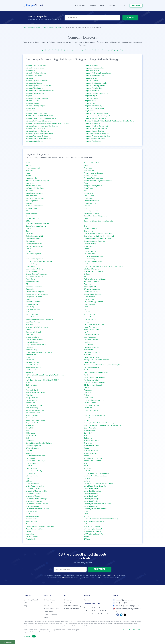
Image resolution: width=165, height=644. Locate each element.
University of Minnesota (34, 501)
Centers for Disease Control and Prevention (99, 221)
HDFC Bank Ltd (89, 304)
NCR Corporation (32, 370)
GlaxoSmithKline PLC (91, 297)
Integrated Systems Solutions (94, 131)
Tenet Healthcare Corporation (36, 456)
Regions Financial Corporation (94, 415)
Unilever (87, 481)
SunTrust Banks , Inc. (91, 451)
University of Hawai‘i (91, 496)
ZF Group (87, 539)
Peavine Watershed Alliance (35, 393)
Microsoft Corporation (33, 362)
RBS (85, 413)
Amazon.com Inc (32, 178)
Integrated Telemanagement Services (97, 136)
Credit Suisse (88, 246)
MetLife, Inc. (30, 360)
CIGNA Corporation (91, 229)
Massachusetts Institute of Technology (39, 352)
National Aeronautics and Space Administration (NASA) (103, 365)
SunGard (29, 451)
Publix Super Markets (91, 405)
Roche (86, 420)
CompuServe (30, 241)
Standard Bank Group (91, 441)
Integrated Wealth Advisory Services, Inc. (40, 91)
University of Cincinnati (92, 489)
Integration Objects (91, 96)
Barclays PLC (89, 198)
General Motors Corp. (91, 292)
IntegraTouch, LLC (32, 108)
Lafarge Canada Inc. (33, 337)
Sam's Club (30, 428)
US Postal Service (32, 511)
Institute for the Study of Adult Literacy (39, 319)
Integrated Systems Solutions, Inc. (96, 129)
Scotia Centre (89, 433)
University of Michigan (92, 499)
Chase (86, 226)
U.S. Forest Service (32, 476)
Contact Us (68, 600)
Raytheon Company (91, 410)
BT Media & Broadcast (92, 213)
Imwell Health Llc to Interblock (53, 27)
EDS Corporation (90, 264)
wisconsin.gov (31, 534)
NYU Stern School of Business (94, 383)
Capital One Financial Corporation (96, 216)
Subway (87, 448)
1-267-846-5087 (120, 603)
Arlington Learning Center (93, 186)
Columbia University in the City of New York (99, 236)
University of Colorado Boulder (36, 491)
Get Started (136, 6)
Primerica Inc (30, 403)
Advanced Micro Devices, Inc (94, 163)
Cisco (28, 231)
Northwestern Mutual (91, 380)
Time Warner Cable (32, 463)
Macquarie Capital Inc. (92, 347)
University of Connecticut (93, 491)
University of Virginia (91, 506)
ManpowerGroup (32, 350)
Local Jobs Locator (32, 342)
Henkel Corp (30, 307)
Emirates (87, 274)
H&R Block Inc (89, 299)
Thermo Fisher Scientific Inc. (94, 461)
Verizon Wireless (32, 519)
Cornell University (90, 244)
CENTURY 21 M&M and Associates (38, 224)
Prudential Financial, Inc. (34, 405)
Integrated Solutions (91, 65)
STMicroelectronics (32, 448)
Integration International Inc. (94, 68)
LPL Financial (89, 345)
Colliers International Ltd (34, 236)
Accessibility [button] (30, 636)
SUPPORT (112, 6)
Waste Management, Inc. (34, 529)
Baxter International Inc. (92, 201)
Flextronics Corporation (34, 287)
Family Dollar (30, 279)
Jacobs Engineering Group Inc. (94, 325)
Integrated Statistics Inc (34, 83)
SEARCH (130, 17)
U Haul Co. (88, 471)
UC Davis (87, 479)
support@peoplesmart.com (124, 600)
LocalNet (87, 342)
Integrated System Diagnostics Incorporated (41, 118)
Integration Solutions (33, 101)
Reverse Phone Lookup (52, 609)
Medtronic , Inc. (31, 355)
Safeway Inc (30, 425)
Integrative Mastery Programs (36, 106)
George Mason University (93, 294)
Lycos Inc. (29, 347)
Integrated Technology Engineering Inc (98, 73)
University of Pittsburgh (92, 501)
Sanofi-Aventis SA (90, 428)
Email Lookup (49, 612)
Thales (86, 456)
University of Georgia (33, 496)
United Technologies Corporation (96, 486)
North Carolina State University (95, 378)
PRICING (93, 6)
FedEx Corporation (32, 282)
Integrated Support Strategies (36, 65)
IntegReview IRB (90, 111)
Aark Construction (32, 163)
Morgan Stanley (89, 362)
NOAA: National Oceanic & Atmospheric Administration (45, 375)
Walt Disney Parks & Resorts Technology (40, 526)
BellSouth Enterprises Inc (34, 206)
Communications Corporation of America (98, 239)
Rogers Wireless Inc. (33, 423)
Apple (86, 183)
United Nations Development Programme (98, 484)
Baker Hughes (89, 196)
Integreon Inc (30, 111)
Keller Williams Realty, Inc (93, 330)
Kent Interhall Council (33, 332)
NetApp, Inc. (30, 372)
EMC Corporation (32, 272)
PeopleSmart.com (65, 578)
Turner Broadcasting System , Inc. (37, 471)
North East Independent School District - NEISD (42, 380)
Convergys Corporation (34, 244)
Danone (87, 249)
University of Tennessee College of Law (98, 504)
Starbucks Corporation (34, 446)
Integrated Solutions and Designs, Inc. (39, 121)
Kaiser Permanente (91, 327)
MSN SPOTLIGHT (32, 365)
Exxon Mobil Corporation (34, 277)
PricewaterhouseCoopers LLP (94, 400)
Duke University (90, 259)
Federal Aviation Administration (95, 279)
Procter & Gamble (90, 403)
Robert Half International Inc (36, 420)
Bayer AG (29, 203)
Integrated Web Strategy (93, 141)
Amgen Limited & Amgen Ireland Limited (98, 181)
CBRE (28, 221)
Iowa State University (33, 322)
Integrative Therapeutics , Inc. (94, 106)
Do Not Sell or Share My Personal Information (72, 607)
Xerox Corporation (32, 537)
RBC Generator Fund (33, 413)
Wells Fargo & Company (92, 532)
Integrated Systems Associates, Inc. (38, 113)
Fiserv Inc (87, 284)
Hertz (86, 307)
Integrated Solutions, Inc (92, 124)
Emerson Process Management (37, 274)
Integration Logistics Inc (34, 76)
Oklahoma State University (93, 385)
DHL (27, 256)
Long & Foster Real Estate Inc (36, 345)
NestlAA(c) (88, 370)
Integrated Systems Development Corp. (39, 134)
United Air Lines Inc (33, 484)
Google (28, 299)
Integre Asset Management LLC (95, 108)
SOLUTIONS (80, 6)
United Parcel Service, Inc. (35, 486)
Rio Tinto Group (31, 418)
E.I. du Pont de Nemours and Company (39, 261)
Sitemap (87, 600)
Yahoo (86, 537)
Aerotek (29, 165)
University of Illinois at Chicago (36, 499)
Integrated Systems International (37, 81)
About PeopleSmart (31, 600)
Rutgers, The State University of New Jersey (99, 423)
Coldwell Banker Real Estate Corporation (98, 234)
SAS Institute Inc (90, 431)
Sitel (27, 438)
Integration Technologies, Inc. (36, 73)
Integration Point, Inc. (91, 98)
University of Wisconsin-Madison (95, 509)
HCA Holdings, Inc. (32, 304)
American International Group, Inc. (38, 181)
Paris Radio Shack (32, 390)
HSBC (28, 312)
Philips (86, 395)
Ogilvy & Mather (31, 385)
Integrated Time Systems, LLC (36, 88)
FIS (27, 284)
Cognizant (29, 234)
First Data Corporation (92, 282)
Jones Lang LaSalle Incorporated (37, 327)
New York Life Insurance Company (96, 372)
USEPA (28, 514)
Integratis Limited (90, 101)
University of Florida (91, 494)
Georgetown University (34, 297)
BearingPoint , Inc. (90, 203)
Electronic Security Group (35, 269)
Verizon (87, 516)
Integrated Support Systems (35, 129)
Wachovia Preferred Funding (94, 521)
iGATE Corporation (90, 314)
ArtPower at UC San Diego (35, 188)
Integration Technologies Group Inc (96, 134)
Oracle (28, 388)
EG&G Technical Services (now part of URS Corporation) (103, 266)
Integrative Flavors (32, 103)
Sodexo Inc (88, 438)
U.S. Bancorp (30, 473)
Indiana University (32, 317)
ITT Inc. (87, 322)
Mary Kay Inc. (89, 350)
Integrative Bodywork (91, 71)
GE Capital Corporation (92, 289)
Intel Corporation (90, 319)
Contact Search (49, 600)
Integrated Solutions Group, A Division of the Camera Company (48, 124)
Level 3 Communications (34, 340)
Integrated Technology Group (94, 86)
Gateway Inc (30, 289)
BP (27, 211)
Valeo (86, 514)
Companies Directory (35, 27)
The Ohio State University (93, 458)
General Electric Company (35, 292)
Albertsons (30, 171)
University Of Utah (32, 506)
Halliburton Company (33, 302)
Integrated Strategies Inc (34, 141)
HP (85, 309)
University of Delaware (34, 494)
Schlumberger (31, 433)
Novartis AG (30, 383)
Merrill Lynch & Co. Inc (92, 357)
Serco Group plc (31, 436)
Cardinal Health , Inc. (33, 219)
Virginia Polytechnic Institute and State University (101, 519)
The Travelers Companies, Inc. (36, 461)
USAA (86, 511)
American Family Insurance (93, 178)
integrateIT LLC (31, 96)
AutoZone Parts (31, 196)
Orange (87, 388)
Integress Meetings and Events (95, 139)
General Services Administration (37, 294)
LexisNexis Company (91, 340)
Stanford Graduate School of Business (39, 443)
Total (86, 466)
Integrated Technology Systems (37, 136)
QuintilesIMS (88, 408)
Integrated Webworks (91, 91)
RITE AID (87, 418)
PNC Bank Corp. (31, 400)
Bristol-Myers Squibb (91, 211)
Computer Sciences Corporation (95, 241)
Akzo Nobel (88, 168)
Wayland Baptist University (93, 529)
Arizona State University (34, 186)
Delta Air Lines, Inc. (91, 251)
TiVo (86, 463)
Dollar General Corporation (93, 256)
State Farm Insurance (91, 446)
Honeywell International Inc (35, 309)
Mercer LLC (88, 355)
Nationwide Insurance (92, 367)
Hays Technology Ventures (93, 302)
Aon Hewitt (30, 183)
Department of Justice (33, 254)
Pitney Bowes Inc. (32, 398)
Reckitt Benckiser (32, 415)
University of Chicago (33, 489)
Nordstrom (30, 378)
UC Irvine (29, 481)
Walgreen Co (30, 524)
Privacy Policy (112, 576)
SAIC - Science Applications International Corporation (102, 425)
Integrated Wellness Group (35, 93)
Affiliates (27, 603)
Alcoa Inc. (29, 173)
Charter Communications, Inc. (36, 226)
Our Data (47, 606)
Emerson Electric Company (93, 272)
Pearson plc (88, 390)
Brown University (32, 213)
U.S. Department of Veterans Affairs (96, 473)
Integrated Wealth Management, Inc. (38, 139)
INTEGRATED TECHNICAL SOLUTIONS (39, 116)
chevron (29, 229)
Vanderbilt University (33, 516)
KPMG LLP (29, 335)
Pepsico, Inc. (88, 393)
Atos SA (87, 191)
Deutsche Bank (89, 254)
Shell (86, 436)
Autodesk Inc (89, 193)
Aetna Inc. (88, 165)
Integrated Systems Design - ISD (95, 118)
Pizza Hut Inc (89, 398)
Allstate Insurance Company (94, 173)
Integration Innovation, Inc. (35, 68)
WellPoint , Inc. (31, 532)
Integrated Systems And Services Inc (38, 86)
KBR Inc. (29, 330)
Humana (87, 312)
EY (85, 277)
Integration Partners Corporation (37, 98)
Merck (28, 357)
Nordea (87, 375)
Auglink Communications (34, 193)
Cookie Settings (7, 642)
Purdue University (32, 408)
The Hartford (30, 458)
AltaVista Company (91, 176)
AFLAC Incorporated (33, 168)
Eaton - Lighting (31, 264)
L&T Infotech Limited (91, 335)
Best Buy (87, 206)
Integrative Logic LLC (91, 103)
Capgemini (29, 216)
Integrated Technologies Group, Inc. (96, 113)
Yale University (31, 539)
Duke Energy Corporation (35, 259)
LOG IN (123, 6)
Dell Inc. (29, 251)
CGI (85, 224)
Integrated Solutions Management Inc (97, 126)
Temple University (90, 453)
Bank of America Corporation (36, 198)
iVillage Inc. (30, 325)
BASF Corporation (32, 201)
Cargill (86, 219)
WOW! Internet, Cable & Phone (95, 534)
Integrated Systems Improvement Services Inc (42, 126)
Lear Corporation (90, 337)
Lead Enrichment (50, 603)
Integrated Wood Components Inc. (96, 93)
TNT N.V (29, 466)
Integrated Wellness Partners (94, 76)
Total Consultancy (32, 468)
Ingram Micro (89, 317)
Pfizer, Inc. (29, 395)
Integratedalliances (91, 78)
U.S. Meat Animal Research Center (96, 476)
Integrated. (30, 78)
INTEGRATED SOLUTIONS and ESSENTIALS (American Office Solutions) (109, 121)
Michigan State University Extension (96, 360)
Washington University (92, 526)
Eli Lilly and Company (91, 269)
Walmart (87, 524)
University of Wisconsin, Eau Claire (38, 509)
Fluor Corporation (90, 287)
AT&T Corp (30, 191)
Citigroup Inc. (89, 231)
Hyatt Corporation (32, 314)
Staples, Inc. (88, 443)
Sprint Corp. (30, 441)
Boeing (86, 208)
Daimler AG (30, 249)
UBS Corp (29, 479)
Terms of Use (101, 576)
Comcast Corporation (33, 239)
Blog (25, 606)
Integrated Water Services (93, 88)
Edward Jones (30, 266)
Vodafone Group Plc (33, 521)
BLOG (102, 6)
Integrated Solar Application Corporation (98, 116)
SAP (27, 431)
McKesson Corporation (92, 352)
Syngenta (29, 453)
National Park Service (33, 367)
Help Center (68, 603)
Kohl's (86, 332)
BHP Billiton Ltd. (31, 208)
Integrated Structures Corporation (96, 83)
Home (24, 27)
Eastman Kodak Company (93, 261)
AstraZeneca (88, 188)
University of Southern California (37, 504)
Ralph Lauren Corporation (35, 410)
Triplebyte (88, 468)
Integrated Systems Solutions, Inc (37, 131)
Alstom (28, 176)
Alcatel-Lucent (89, 171)
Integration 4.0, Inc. (32, 71)
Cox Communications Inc (34, 246)
